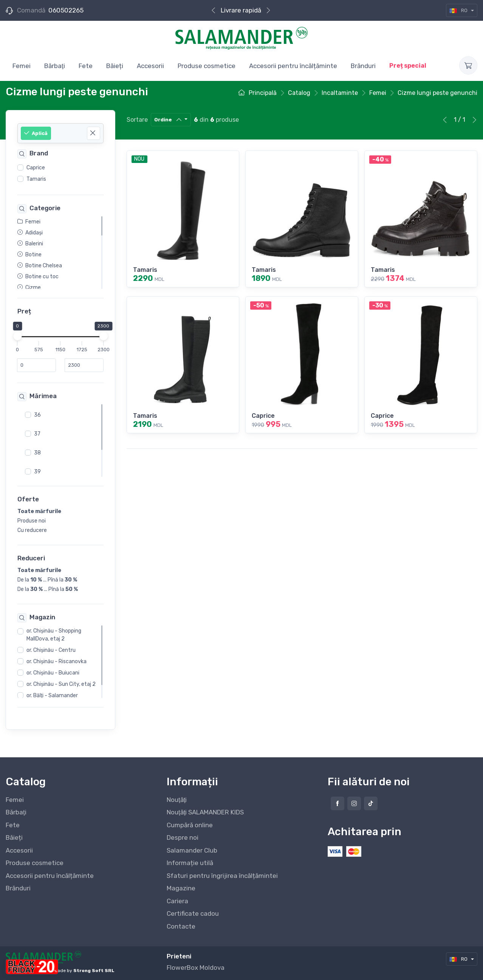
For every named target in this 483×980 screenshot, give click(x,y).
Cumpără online (241, 10)
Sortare (137, 120)
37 (37, 434)
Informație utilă (190, 863)
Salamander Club (192, 850)
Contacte (181, 926)
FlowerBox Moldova (196, 968)
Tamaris (36, 179)
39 (37, 472)
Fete (13, 825)
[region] (60, 174)
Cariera (177, 901)
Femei (15, 800)
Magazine (181, 888)
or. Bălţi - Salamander (52, 696)
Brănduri (18, 888)
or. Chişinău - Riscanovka (57, 662)
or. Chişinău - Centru (51, 650)
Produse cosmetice (35, 863)
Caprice (36, 168)
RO (459, 10)
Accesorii (19, 850)
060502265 (66, 10)
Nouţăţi (177, 800)
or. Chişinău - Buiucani (53, 673)
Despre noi (183, 837)
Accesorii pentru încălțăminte (50, 876)
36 (37, 415)
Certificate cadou (193, 913)
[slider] (17, 336)
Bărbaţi (16, 812)
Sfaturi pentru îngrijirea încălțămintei (222, 876)
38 (37, 453)
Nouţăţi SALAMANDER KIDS (205, 812)
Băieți (14, 837)
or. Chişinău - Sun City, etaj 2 (61, 685)
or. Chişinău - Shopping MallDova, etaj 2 (54, 635)
